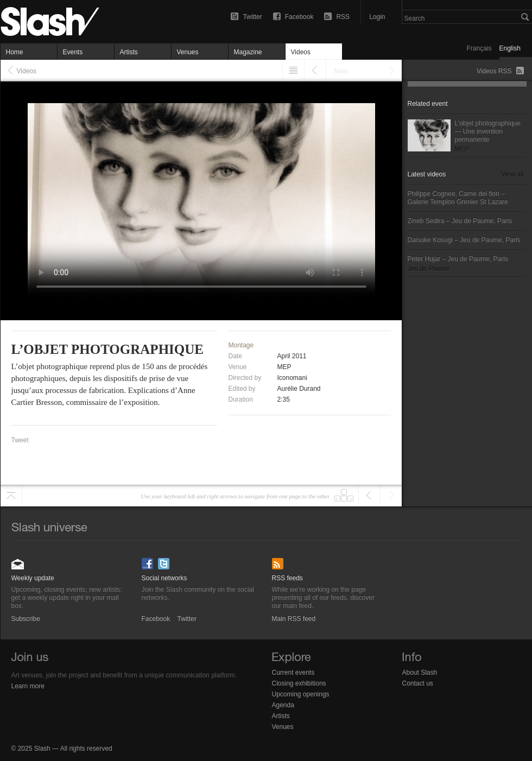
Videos (301, 52)
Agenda (283, 705)
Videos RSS (494, 71)
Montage (241, 345)
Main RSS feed (279, 560)
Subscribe (18, 560)
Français (479, 48)
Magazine (248, 52)
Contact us (418, 683)
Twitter (252, 17)
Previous (315, 71)
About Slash (420, 673)
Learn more (28, 686)
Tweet (20, 440)
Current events (293, 673)
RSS (343, 17)
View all (512, 174)
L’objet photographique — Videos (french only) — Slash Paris (71, 22)
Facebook (299, 17)
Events (73, 52)
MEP (284, 367)
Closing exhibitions (299, 683)
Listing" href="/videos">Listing (293, 71)
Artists (129, 52)
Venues (188, 52)
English (510, 48)
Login (377, 17)
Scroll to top (11, 496)
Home (15, 52)
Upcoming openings (301, 694)
